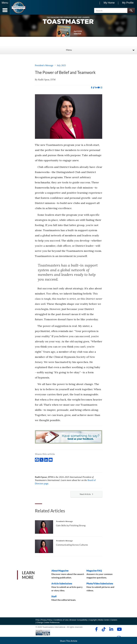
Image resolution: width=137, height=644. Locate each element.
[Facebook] (37, 459)
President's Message (44, 65)
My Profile (128, 3)
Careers (114, 620)
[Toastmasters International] (18, 8)
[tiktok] (94, 88)
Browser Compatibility (78, 620)
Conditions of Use (61, 620)
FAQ (38, 620)
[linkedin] (96, 88)
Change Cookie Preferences (48, 622)
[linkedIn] (46, 459)
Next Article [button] (86, 494)
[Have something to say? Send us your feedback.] (69, 437)
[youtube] (99, 88)
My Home (109, 3)
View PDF (78, 33)
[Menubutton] (5, 7)
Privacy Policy (47, 620)
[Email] (51, 459)
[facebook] (92, 88)
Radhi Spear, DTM (47, 80)
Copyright (93, 620)
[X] (41, 459)
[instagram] (101, 88)
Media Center (104, 620)
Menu (69, 50)
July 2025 (61, 65)
